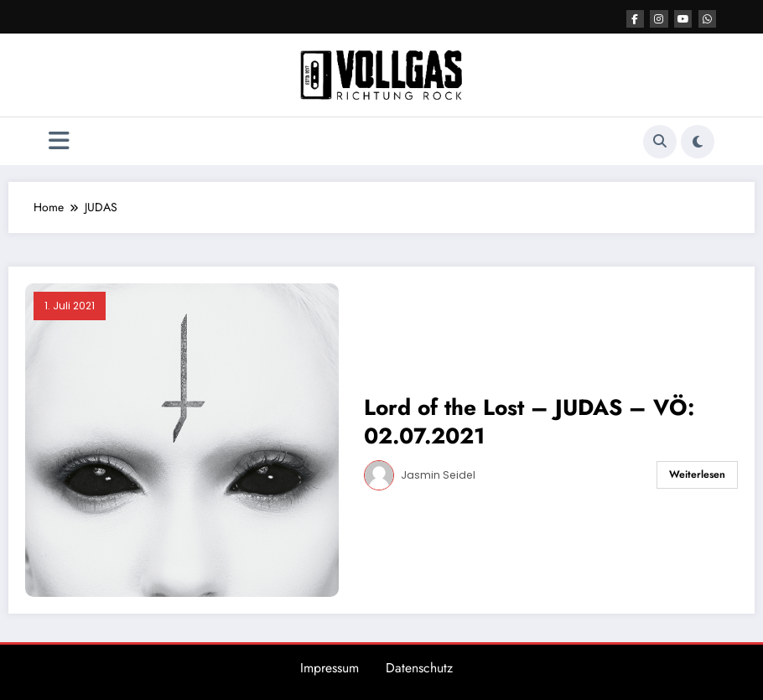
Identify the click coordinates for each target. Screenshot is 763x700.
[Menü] (59, 141)
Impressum (330, 668)
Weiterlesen (697, 474)
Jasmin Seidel (438, 475)
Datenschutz (419, 668)
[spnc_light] (698, 142)
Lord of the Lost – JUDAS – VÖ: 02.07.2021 (529, 422)
